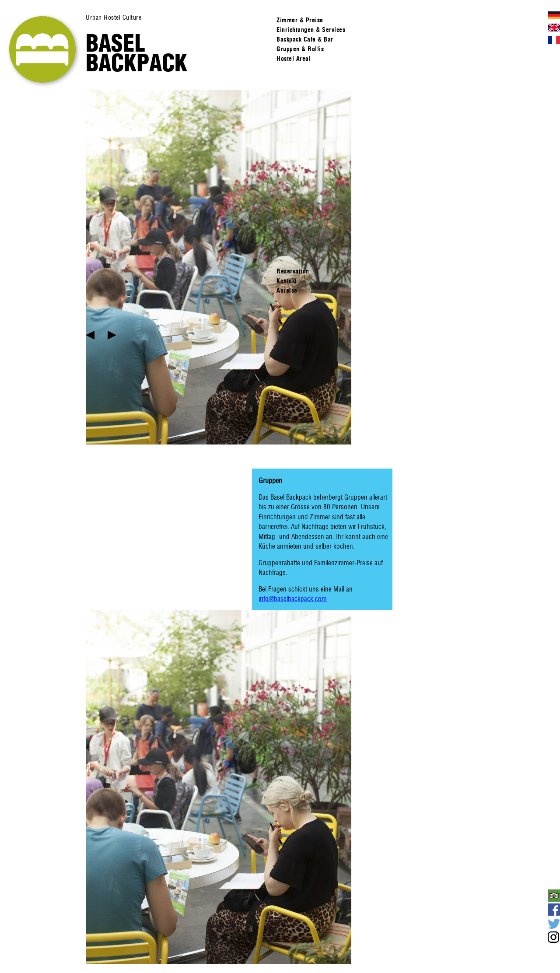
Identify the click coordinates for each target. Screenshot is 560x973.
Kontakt (287, 281)
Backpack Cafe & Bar (305, 39)
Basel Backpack (136, 53)
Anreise (287, 290)
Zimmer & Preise (300, 20)
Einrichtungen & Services (311, 30)
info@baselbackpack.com (293, 599)
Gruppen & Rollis (300, 49)
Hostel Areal (294, 59)
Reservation (293, 271)
